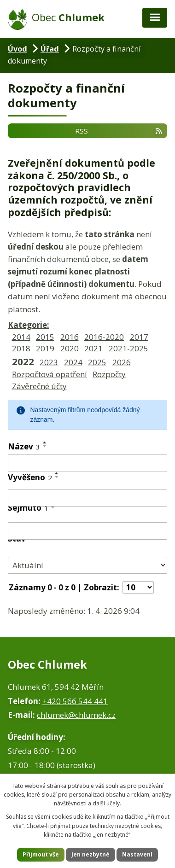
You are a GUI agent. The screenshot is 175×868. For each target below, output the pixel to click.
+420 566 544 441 (75, 701)
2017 (139, 337)
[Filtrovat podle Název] (87, 463)
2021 (93, 348)
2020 (70, 348)
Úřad (50, 49)
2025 (97, 362)
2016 (70, 337)
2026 (122, 362)
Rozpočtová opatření (50, 374)
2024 (73, 362)
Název (24, 446)
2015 (45, 337)
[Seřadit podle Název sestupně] (45, 446)
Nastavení (137, 854)
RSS (119, 131)
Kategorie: (29, 325)
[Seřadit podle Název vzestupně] (45, 443)
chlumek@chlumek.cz (76, 715)
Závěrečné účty (39, 386)
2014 (21, 337)
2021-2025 (128, 348)
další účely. (107, 803)
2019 (45, 348)
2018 (21, 348)
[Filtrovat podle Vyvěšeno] (87, 498)
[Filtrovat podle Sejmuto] (87, 531)
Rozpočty (109, 374)
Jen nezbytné (90, 854)
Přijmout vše (41, 854)
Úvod (17, 49)
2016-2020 (104, 337)
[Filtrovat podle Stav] (87, 565)
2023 (49, 362)
